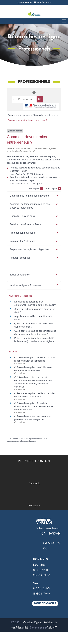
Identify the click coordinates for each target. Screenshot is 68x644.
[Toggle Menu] (64, 21)
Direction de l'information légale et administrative (28, 439)
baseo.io (33, 441)
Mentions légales (32, 622)
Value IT (52, 628)
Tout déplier (54, 188)
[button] (34, 196)
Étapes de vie (40, 115)
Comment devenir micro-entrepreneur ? (28, 120)
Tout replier (36, 188)
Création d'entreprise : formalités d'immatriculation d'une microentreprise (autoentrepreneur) (34, 406)
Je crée (53, 115)
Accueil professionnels (19, 115)
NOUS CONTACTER (45, 604)
